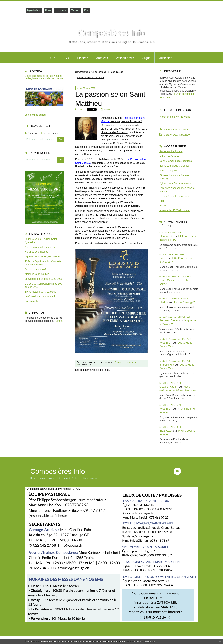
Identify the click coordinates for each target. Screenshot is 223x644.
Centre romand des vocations (176, 161)
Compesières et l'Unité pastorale (91, 72)
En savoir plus (149, 641)
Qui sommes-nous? (36, 269)
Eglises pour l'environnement (175, 183)
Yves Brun (166, 343)
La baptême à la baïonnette (174, 196)
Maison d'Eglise (168, 171)
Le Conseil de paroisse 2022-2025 (44, 279)
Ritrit (162, 201)
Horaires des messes (36, 252)
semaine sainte (136, 129)
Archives (102, 58)
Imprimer (107, 110)
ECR (66, 58)
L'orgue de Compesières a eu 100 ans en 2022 (43, 285)
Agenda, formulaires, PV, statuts (42, 257)
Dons (48, 10)
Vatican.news (125, 58)
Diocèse (83, 58)
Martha (164, 302)
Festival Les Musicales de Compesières (97, 167)
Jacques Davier (169, 320)
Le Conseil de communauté (40, 296)
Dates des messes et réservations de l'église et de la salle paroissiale (44, 77)
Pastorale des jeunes (171, 151)
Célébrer (119, 362)
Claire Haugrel (136, 179)
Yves (162, 258)
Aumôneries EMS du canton (175, 210)
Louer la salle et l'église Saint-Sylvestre (41, 241)
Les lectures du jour (36, 115)
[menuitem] (52, 58)
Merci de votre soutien (37, 274)
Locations (61, 10)
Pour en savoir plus (183, 94)
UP (52, 58)
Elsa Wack (166, 236)
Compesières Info (111, 33)
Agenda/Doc (34, 10)
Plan (87, 10)
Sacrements (31, 301)
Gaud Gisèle (167, 280)
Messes (75, 10)
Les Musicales (132, 362)
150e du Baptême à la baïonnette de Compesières (43, 263)
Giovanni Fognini (92, 151)
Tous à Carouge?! (185, 302)
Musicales (165, 58)
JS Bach (122, 159)
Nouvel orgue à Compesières (41, 247)
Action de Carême (169, 156)
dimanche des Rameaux (114, 132)
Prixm (163, 206)
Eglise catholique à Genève (174, 166)
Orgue (146, 58)
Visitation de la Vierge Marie (175, 117)
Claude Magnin (169, 387)
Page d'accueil (117, 72)
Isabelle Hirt (167, 365)
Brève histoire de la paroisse (40, 292)
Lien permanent (87, 362)
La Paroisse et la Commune (91, 77)
